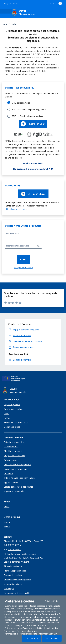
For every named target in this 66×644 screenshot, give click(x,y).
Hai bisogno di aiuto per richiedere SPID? (33, 169)
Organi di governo (12, 404)
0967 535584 (14, 549)
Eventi (7, 526)
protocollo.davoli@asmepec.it (22, 554)
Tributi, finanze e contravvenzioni (19, 478)
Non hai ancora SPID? (33, 163)
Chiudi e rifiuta (51, 601)
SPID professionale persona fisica (28, 116)
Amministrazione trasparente (18, 580)
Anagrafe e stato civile (15, 455)
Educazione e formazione (16, 469)
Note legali (9, 589)
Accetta (53, 638)
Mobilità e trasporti (13, 451)
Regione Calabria (11, 3)
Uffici (6, 413)
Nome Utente (13, 233)
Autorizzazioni (11, 460)
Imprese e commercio (14, 491)
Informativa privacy (13, 584)
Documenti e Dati (12, 427)
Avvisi (7, 507)
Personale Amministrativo (16, 422)
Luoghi (7, 522)
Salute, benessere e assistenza (18, 487)
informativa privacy (48, 634)
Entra (23, 259)
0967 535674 (14, 545)
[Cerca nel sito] (60, 12)
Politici (7, 418)
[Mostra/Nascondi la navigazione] (6, 11)
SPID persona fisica (21, 103)
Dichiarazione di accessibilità (17, 593)
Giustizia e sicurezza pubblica (17, 464)
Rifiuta (33, 638)
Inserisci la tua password (18, 246)
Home (5, 24)
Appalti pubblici (11, 482)
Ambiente (8, 473)
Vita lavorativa (11, 447)
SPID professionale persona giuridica (29, 109)
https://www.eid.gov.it (16, 209)
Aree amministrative (13, 409)
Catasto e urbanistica (14, 442)
